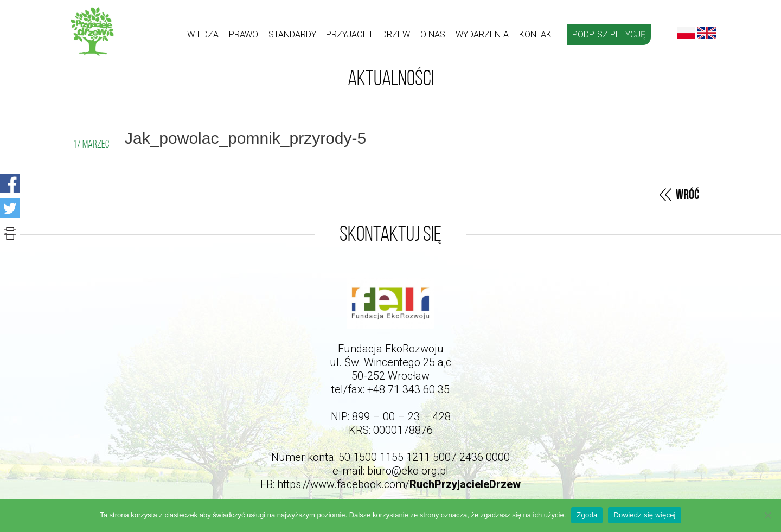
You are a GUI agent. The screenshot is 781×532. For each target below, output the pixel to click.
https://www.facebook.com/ (399, 484)
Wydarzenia (482, 34)
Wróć (688, 195)
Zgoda (587, 515)
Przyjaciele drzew (368, 34)
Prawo (244, 34)
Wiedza (203, 34)
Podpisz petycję (609, 34)
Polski (686, 33)
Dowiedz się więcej (644, 515)
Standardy (292, 34)
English (707, 33)
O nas (433, 34)
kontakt (538, 34)
